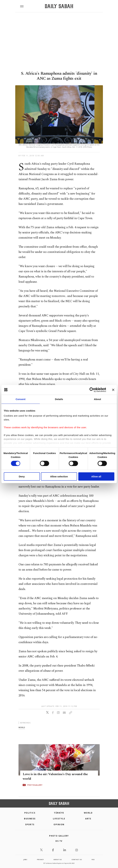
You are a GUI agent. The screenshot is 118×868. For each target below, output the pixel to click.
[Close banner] (113, 390)
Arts (88, 819)
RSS (93, 859)
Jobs (25, 859)
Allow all (96, 476)
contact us (77, 859)
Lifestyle (59, 819)
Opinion (59, 824)
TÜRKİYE (59, 813)
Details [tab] (59, 399)
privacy (40, 859)
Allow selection (59, 476)
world (22, 727)
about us (58, 859)
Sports (30, 824)
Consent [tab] (21, 399)
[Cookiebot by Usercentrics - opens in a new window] (92, 390)
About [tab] (98, 399)
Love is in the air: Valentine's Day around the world (55, 776)
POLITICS (30, 813)
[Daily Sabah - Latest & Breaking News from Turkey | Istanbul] (59, 6)
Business (30, 819)
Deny (22, 476)
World (88, 813)
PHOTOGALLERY (35, 785)
